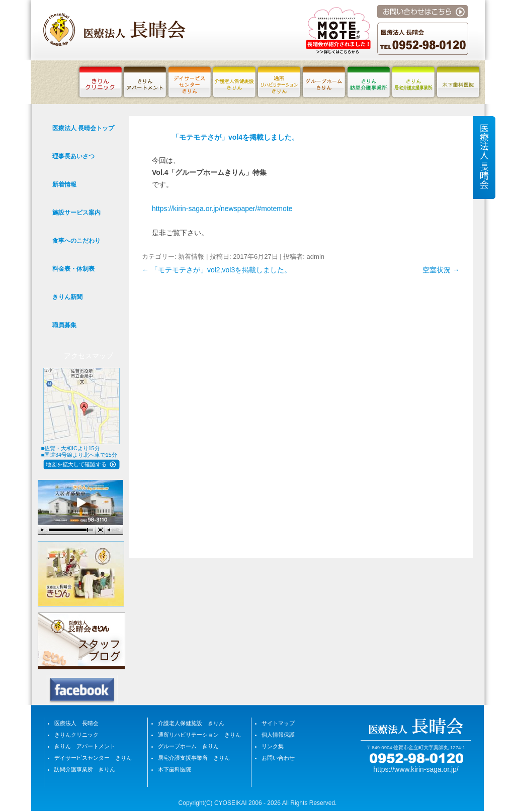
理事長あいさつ (73, 156)
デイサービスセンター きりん (93, 758)
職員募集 (64, 325)
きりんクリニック (76, 735)
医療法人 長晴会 (76, 723)
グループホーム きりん (188, 746)
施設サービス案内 (76, 213)
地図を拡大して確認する (76, 464)
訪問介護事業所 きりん (85, 769)
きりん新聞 (67, 297)
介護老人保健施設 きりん (191, 723)
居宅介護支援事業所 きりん (194, 758)
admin (316, 257)
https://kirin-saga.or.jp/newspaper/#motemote (222, 209)
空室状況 (441, 270)
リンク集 (273, 746)
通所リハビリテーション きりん (199, 735)
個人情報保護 (278, 735)
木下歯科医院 (175, 769)
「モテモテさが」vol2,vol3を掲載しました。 (217, 270)
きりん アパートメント (85, 746)
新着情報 (191, 257)
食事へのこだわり (76, 241)
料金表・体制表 (73, 269)
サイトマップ (278, 723)
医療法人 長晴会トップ (83, 128)
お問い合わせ (278, 758)
